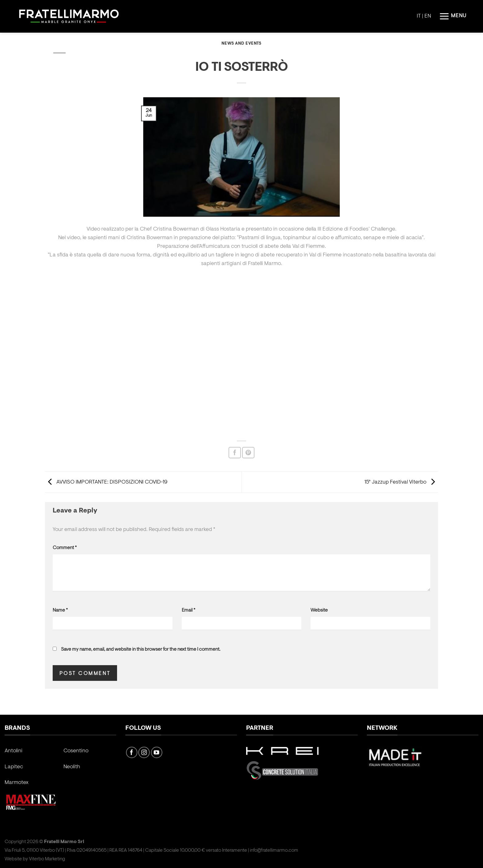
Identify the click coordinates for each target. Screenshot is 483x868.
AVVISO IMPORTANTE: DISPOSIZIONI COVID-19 (106, 482)
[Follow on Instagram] (144, 752)
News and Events (241, 44)
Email (189, 610)
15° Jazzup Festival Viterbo (401, 482)
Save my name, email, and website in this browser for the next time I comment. (141, 649)
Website (319, 610)
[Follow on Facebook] (132, 752)
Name (60, 610)
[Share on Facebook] (235, 453)
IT (419, 16)
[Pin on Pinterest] (248, 453)
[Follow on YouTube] (157, 752)
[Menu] (453, 16)
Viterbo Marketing (47, 859)
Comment (65, 548)
